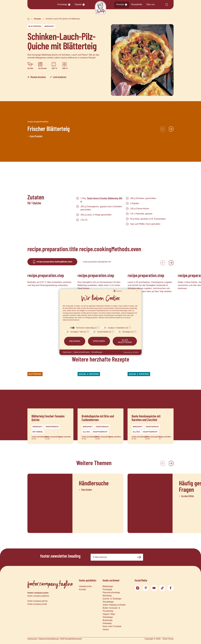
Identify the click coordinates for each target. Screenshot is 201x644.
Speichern (99, 341)
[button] (69, 5)
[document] (100, 309)
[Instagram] (138, 588)
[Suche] (167, 5)
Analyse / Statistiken (116, 328)
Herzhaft (49, 26)
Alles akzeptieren (125, 341)
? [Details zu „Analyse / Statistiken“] (130, 328)
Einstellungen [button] (97, 352)
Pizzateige (107, 589)
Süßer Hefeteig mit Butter (114, 605)
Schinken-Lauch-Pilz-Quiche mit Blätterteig (63, 19)
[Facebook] (170, 588)
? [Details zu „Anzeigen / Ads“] (88, 332)
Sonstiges (127, 332)
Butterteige (108, 620)
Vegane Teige (109, 614)
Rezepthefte (137, 4)
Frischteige (62, 4)
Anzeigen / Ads (77, 332)
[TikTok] (162, 588)
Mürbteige (107, 596)
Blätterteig (35, 26)
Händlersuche (85, 586)
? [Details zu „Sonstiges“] (135, 332)
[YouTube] (154, 588)
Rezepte (120, 4)
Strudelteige (108, 602)
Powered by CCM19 (131, 352)
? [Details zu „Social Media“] (113, 332)
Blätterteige (108, 586)
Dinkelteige (108, 617)
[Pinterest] (146, 588)
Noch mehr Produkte (112, 626)
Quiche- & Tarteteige (112, 599)
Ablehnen (75, 341)
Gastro (106, 629)
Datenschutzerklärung (49, 639)
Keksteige (107, 623)
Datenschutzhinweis (82, 352)
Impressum (32, 639)
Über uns (150, 4)
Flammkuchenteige (111, 593)
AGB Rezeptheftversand (71, 639)
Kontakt (82, 589)
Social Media (103, 332)
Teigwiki (78, 4)
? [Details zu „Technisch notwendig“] (98, 328)
